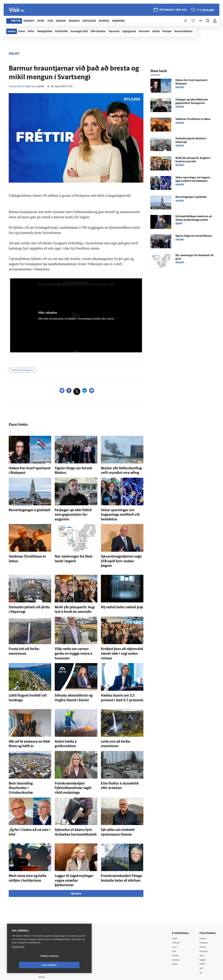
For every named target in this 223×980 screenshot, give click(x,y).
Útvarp (176, 924)
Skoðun (176, 915)
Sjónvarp (177, 919)
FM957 (203, 924)
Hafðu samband (53, 919)
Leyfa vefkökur (70, 965)
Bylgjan (203, 919)
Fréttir (175, 897)
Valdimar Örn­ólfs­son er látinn (26, 548)
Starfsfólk (49, 932)
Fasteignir (205, 901)
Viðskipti (177, 901)
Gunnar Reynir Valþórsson (23, 87)
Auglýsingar (51, 914)
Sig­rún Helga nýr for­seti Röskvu (73, 469)
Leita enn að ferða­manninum (118, 715)
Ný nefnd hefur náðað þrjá (116, 592)
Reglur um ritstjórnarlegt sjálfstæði (20, 912)
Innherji (204, 897)
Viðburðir (205, 910)
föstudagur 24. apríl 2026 (172, 11)
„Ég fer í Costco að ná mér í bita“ (27, 797)
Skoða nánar (18, 956)
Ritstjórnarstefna (53, 923)
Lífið (174, 910)
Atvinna (204, 906)
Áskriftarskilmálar (54, 928)
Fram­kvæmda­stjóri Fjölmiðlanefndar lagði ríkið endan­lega (76, 758)
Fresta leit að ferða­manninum (26, 631)
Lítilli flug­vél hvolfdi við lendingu (28, 671)
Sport (175, 906)
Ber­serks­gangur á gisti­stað (24, 509)
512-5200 (55, 910)
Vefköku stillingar (29, 965)
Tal (201, 933)
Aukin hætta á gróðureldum (71, 715)
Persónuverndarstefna (19, 918)
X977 (202, 928)
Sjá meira (76, 852)
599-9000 (17, 931)
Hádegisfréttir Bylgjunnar (26, 371)
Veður (203, 915)
